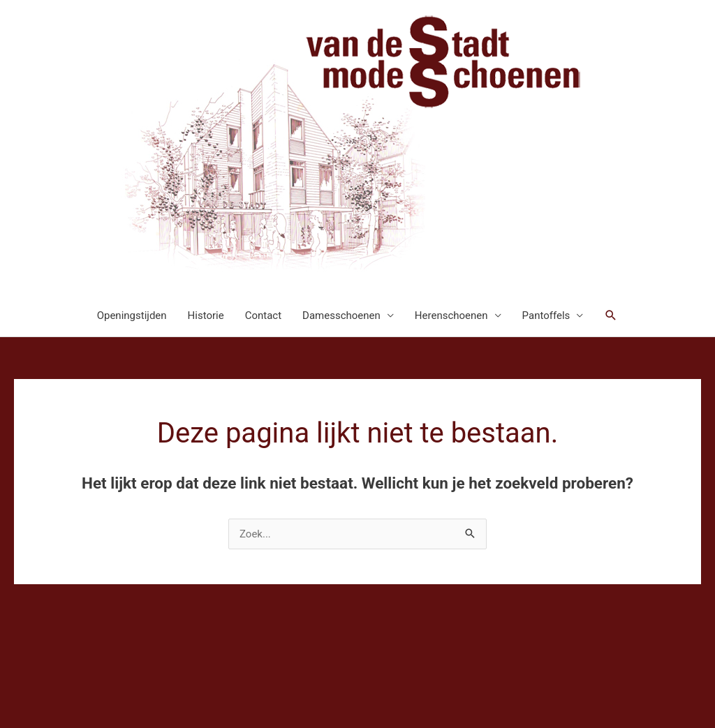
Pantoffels (546, 315)
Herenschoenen (451, 315)
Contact (263, 315)
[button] (611, 315)
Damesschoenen (341, 315)
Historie (206, 315)
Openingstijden (132, 315)
